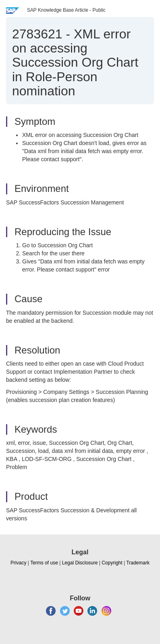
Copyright (112, 563)
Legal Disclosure (80, 563)
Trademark (138, 563)
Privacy (18, 563)
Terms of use (44, 563)
